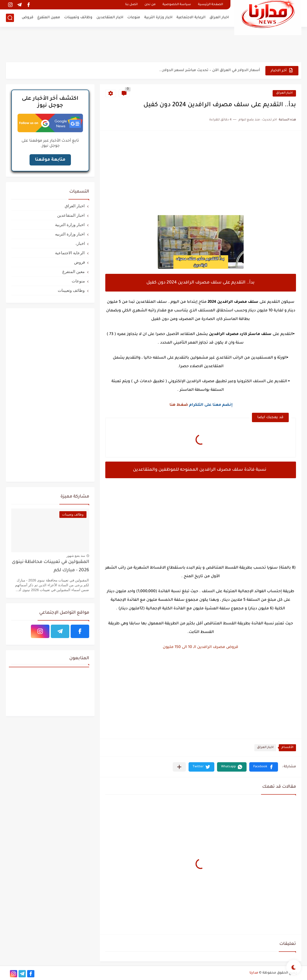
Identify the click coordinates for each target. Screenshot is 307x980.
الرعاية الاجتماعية (191, 18)
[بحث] (10, 18)
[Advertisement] (154, 44)
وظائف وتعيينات (78, 18)
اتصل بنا (131, 5)
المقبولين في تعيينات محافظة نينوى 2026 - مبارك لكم (50, 566)
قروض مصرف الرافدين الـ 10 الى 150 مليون (201, 647)
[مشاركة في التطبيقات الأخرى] (179, 767)
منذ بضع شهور (76, 556)
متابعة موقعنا (50, 160)
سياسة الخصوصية (177, 5)
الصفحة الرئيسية (210, 5)
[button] (264, 767)
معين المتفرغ (49, 18)
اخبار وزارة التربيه (70, 234)
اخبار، (80, 243)
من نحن (150, 5)
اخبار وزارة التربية (158, 18)
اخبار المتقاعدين (110, 18)
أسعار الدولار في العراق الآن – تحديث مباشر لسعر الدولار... (210, 70)
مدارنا (254, 973)
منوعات (134, 18)
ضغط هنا (179, 405)
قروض (28, 18)
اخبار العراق (219, 18)
